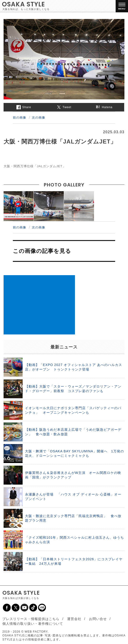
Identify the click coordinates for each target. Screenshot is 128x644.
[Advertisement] (39, 305)
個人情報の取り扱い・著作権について (33, 624)
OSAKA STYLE (23, 4)
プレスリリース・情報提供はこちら (31, 619)
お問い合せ (98, 619)
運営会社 (74, 619)
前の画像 (20, 117)
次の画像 (39, 117)
